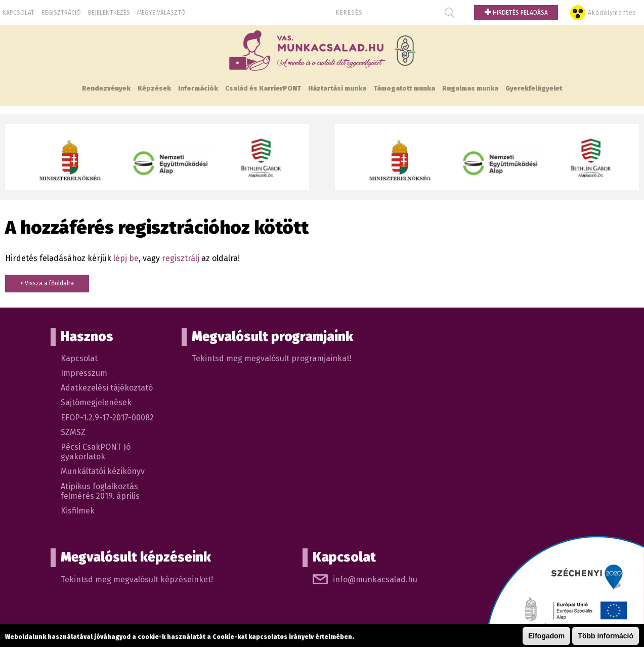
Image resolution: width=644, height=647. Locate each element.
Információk (198, 88)
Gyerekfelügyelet (534, 88)
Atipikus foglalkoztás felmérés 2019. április (100, 491)
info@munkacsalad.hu (375, 579)
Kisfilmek (78, 511)
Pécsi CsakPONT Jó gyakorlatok (96, 452)
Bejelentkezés (109, 13)
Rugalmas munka (470, 88)
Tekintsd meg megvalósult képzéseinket (136, 579)
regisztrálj (181, 258)
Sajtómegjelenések (96, 402)
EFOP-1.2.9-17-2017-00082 (107, 418)
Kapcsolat (18, 13)
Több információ (606, 636)
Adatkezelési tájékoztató (107, 388)
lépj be (126, 258)
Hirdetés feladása (516, 13)
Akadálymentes (612, 13)
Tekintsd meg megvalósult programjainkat (271, 358)
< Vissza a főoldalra (47, 283)
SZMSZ (73, 432)
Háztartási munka (337, 88)
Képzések (154, 88)
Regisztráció (61, 13)
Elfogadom (546, 636)
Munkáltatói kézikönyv (103, 471)
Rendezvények (106, 88)
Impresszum (84, 373)
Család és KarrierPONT (263, 88)
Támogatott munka (404, 88)
